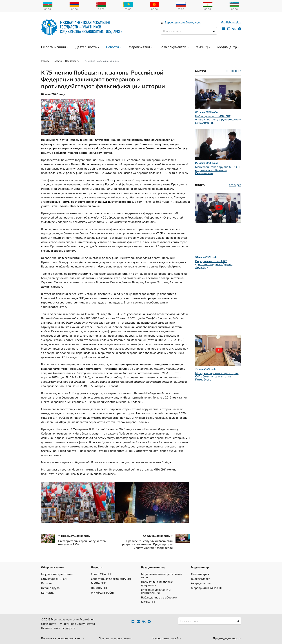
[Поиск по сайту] (189, 31)
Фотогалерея (200, 574)
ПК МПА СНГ (99, 588)
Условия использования (115, 638)
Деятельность (87, 47)
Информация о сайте (167, 638)
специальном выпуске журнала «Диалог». (87, 474)
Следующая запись (158, 536)
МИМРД (203, 47)
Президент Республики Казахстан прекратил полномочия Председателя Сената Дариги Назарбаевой (147, 544)
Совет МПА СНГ (101, 574)
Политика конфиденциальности (63, 638)
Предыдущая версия (227, 638)
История (47, 583)
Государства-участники (57, 574)
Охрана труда (50, 588)
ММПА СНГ (98, 583)
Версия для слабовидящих (183, 22)
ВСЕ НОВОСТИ (234, 71)
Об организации (55, 47)
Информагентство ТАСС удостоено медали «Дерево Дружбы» (214, 264)
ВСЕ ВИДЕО (235, 185)
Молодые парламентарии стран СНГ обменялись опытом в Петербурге (217, 376)
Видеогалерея (201, 579)
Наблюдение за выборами (159, 597)
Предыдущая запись (74, 536)
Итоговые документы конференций (156, 591)
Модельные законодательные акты (162, 576)
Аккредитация (201, 583)
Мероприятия (141, 47)
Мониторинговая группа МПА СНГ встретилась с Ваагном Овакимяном (218, 170)
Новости (114, 47)
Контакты (48, 592)
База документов (174, 47)
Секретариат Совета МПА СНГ (111, 579)
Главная (45, 61)
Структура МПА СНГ (55, 579)
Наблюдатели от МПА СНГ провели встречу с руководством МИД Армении (218, 119)
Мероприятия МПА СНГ (207, 588)
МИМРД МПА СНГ (103, 592)
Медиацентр (228, 47)
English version (231, 22)
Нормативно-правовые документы (157, 583)
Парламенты (72, 61)
